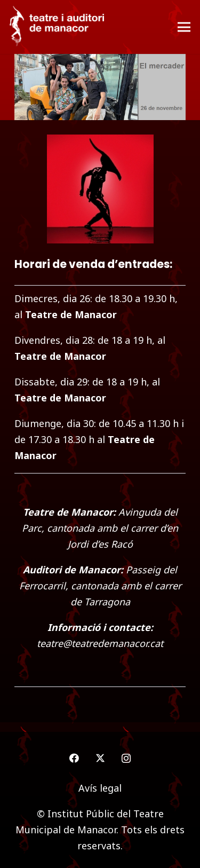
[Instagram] (126, 758)
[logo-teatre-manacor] (57, 27)
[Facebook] (74, 758)
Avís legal (100, 788)
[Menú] (184, 27)
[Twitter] (100, 758)
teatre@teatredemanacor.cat (100, 643)
